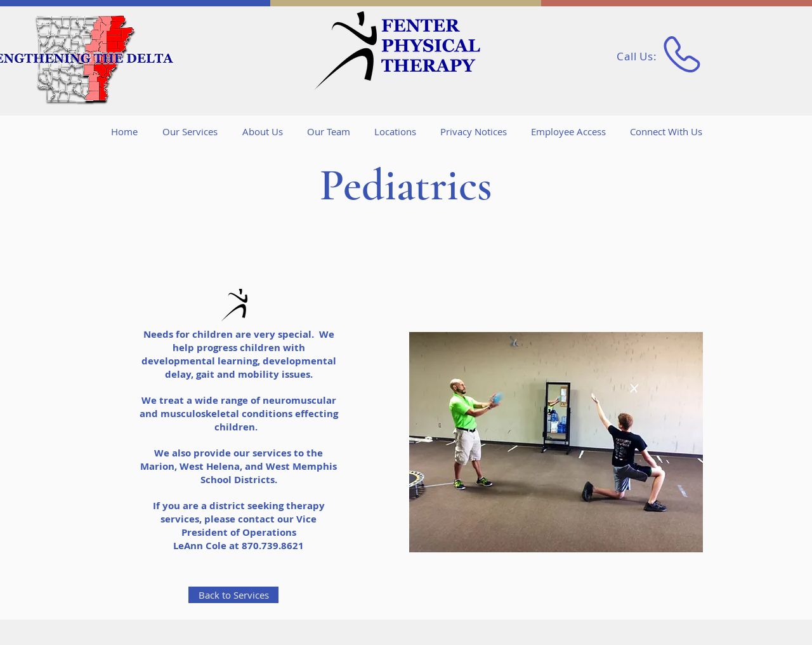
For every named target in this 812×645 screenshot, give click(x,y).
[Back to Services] (233, 595)
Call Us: (638, 56)
